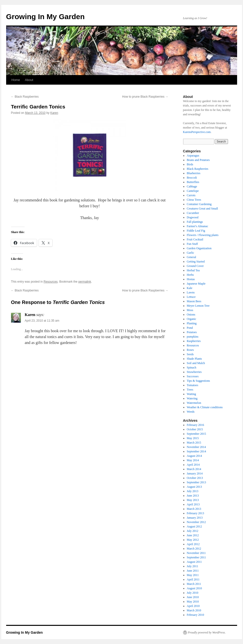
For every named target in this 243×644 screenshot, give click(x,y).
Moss (190, 310)
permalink (85, 282)
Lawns (191, 292)
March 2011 (194, 584)
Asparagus (193, 156)
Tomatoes (192, 385)
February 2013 (195, 513)
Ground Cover (195, 266)
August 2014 (194, 456)
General (191, 257)
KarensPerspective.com (197, 132)
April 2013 (193, 504)
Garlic (190, 253)
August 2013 (194, 487)
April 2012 (193, 544)
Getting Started (196, 262)
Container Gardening (199, 204)
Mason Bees (194, 301)
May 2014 (193, 460)
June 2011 (193, 571)
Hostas (191, 279)
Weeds (191, 412)
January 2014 (195, 473)
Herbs (190, 275)
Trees (190, 390)
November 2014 (196, 447)
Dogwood (193, 217)
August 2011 (194, 562)
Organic (191, 319)
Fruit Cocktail (195, 239)
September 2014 (196, 451)
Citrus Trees (194, 200)
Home (16, 80)
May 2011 (193, 575)
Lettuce (191, 297)
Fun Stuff (192, 244)
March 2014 (194, 469)
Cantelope (193, 191)
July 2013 (193, 491)
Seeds (190, 354)
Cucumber (193, 213)
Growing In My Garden (45, 17)
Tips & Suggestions (198, 381)
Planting (192, 323)
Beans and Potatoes (198, 160)
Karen (54, 113)
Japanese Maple (196, 284)
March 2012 (194, 549)
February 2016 (195, 425)
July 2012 (193, 531)
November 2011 (196, 553)
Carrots (191, 195)
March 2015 (194, 443)
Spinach (192, 368)
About (29, 80)
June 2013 (193, 496)
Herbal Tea (193, 270)
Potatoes (192, 332)
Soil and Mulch (196, 363)
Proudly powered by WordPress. (207, 632)
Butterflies (193, 182)
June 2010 (193, 597)
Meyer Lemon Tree (198, 306)
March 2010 (194, 610)
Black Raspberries (25, 97)
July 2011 (193, 566)
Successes (193, 376)
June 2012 (193, 535)
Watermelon (194, 403)
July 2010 (193, 593)
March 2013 (194, 509)
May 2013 (193, 500)
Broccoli (192, 178)
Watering (192, 398)
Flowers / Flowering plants (203, 235)
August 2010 (194, 588)
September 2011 (196, 557)
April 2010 (193, 606)
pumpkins (193, 337)
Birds (190, 164)
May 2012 (193, 540)
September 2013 (196, 482)
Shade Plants (194, 359)
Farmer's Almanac (197, 226)
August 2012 (194, 526)
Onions (191, 315)
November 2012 (196, 522)
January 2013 (195, 518)
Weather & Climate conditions (205, 407)
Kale (190, 288)
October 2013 (195, 478)
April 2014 (193, 465)
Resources (50, 282)
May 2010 (193, 602)
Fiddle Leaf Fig (196, 231)
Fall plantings (195, 222)
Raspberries (194, 341)
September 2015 (196, 434)
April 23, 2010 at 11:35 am (42, 321)
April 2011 (193, 579)
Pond (190, 328)
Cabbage (192, 186)
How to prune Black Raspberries (145, 97)
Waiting (191, 394)
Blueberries (193, 173)
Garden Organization (199, 248)
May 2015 (193, 438)
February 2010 (195, 615)
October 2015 (195, 429)
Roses (190, 350)
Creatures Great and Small (202, 209)
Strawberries (194, 372)
